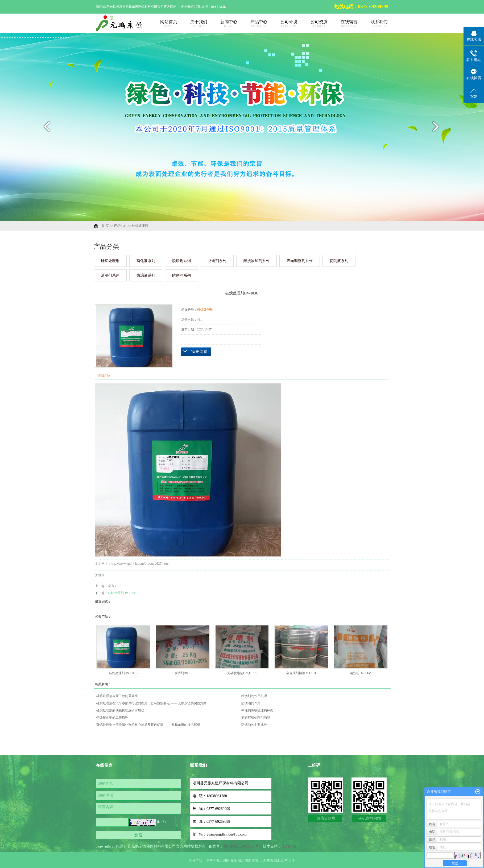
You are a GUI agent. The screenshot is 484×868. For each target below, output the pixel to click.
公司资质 (313, 24)
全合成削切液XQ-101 (301, 673)
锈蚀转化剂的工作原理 (112, 718)
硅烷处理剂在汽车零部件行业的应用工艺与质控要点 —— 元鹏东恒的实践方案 (152, 703)
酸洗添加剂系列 (257, 261)
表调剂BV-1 (183, 673)
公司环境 (283, 24)
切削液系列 (339, 261)
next (439, 129)
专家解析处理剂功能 (256, 718)
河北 (277, 861)
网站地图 (203, 7)
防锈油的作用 (251, 703)
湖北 (241, 861)
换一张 (162, 822)
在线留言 (343, 24)
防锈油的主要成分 (254, 725)
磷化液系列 (146, 261)
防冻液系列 (146, 275)
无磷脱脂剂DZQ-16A (242, 673)
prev (45, 129)
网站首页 (163, 24)
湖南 (248, 861)
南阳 (255, 861)
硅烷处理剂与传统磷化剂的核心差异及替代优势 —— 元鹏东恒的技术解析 (148, 725)
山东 (284, 861)
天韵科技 (289, 846)
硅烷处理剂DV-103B (122, 593)
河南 (226, 861)
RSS (214, 7)
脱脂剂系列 (181, 261)
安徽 (234, 861)
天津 (292, 861)
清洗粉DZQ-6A (361, 673)
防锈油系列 (181, 275)
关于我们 (193, 24)
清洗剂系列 (110, 275)
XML (222, 7)
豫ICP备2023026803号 (241, 846)
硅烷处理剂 (140, 226)
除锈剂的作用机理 (254, 696)
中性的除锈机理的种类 (257, 710)
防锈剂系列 (217, 261)
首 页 (105, 226)
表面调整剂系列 (300, 261)
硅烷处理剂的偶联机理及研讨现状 (120, 710)
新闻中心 (223, 24)
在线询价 (196, 352)
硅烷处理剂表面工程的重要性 (117, 696)
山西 (263, 861)
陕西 (270, 861)
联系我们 (373, 24)
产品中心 (253, 24)
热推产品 (196, 861)
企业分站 (187, 7)
